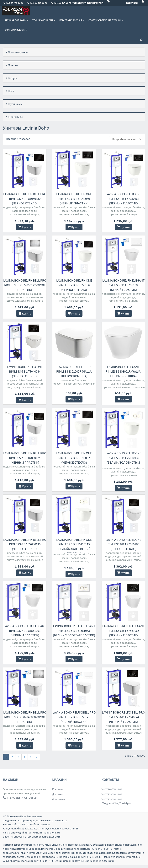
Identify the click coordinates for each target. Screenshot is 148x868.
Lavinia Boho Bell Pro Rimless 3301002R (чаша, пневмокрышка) (74, 371)
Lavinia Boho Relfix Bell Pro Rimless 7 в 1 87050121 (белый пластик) (74, 720)
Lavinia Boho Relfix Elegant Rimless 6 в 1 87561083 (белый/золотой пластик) (74, 634)
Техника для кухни (17, 20)
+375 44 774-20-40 (112, 792)
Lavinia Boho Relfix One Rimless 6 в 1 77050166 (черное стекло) (123, 546)
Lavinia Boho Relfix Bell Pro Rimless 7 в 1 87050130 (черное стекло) (25, 199)
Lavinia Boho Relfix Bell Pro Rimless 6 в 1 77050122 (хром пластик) (25, 285)
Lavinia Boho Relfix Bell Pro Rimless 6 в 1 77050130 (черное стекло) (25, 546)
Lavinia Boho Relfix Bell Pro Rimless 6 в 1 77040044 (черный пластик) (123, 720)
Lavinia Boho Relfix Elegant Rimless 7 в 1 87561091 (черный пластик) (25, 634)
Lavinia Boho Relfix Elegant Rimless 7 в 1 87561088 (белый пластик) (123, 285)
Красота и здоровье (72, 20)
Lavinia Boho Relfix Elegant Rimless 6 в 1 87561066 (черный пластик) (123, 634)
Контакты (58, 792)
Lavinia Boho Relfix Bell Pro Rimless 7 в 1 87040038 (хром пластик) (25, 720)
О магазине (58, 802)
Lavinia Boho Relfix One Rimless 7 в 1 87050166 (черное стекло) (74, 285)
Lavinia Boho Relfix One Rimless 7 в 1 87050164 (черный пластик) (123, 199)
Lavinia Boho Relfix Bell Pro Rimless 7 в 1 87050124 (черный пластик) (25, 458)
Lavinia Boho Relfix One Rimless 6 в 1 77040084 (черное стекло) (25, 371)
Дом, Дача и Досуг (16, 30)
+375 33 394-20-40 (112, 797)
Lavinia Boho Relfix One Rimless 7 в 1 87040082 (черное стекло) (74, 458)
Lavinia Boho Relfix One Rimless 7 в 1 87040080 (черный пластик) (74, 199)
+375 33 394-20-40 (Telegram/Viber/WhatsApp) (116, 804)
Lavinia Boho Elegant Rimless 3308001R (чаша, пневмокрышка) (123, 371)
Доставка (57, 797)
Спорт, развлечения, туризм (106, 20)
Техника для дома (44, 20)
